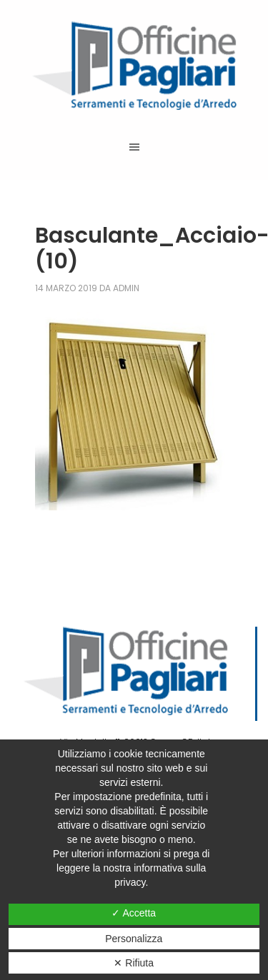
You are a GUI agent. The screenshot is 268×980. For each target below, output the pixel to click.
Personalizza (134, 939)
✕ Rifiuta (134, 963)
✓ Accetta (134, 913)
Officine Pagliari (134, 66)
